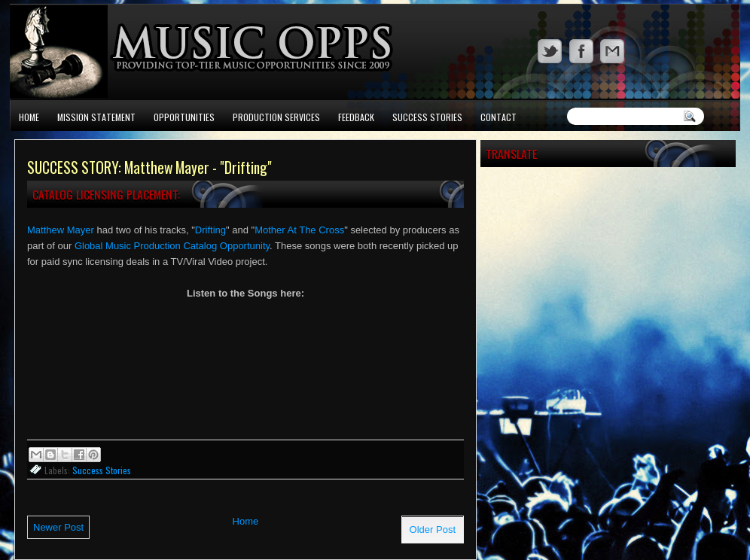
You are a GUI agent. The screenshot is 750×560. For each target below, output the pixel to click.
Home (29, 117)
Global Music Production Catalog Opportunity (172, 246)
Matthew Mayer (61, 230)
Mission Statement (96, 117)
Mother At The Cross (299, 230)
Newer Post (58, 527)
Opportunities (184, 117)
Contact (498, 117)
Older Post (433, 530)
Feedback (356, 117)
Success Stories (427, 117)
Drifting (210, 230)
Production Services (276, 117)
